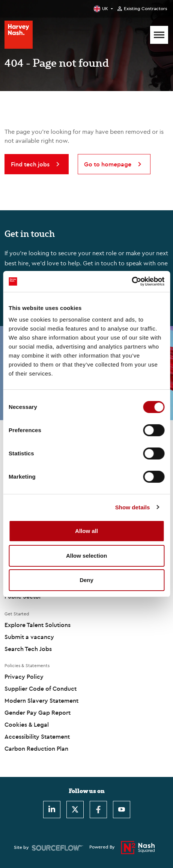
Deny (86, 580)
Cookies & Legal (27, 724)
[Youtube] (122, 810)
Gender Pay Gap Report (38, 712)
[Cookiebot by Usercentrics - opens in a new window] (132, 281)
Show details (133, 507)
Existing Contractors (145, 9)
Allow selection (86, 556)
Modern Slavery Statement (41, 700)
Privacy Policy (24, 676)
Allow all (86, 531)
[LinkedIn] (52, 810)
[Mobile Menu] (159, 35)
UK (105, 8)
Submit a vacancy (29, 637)
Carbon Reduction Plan (36, 748)
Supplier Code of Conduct (41, 688)
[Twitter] (75, 810)
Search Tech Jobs (28, 649)
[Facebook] (98, 810)
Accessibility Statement (37, 736)
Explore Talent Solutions (38, 625)
